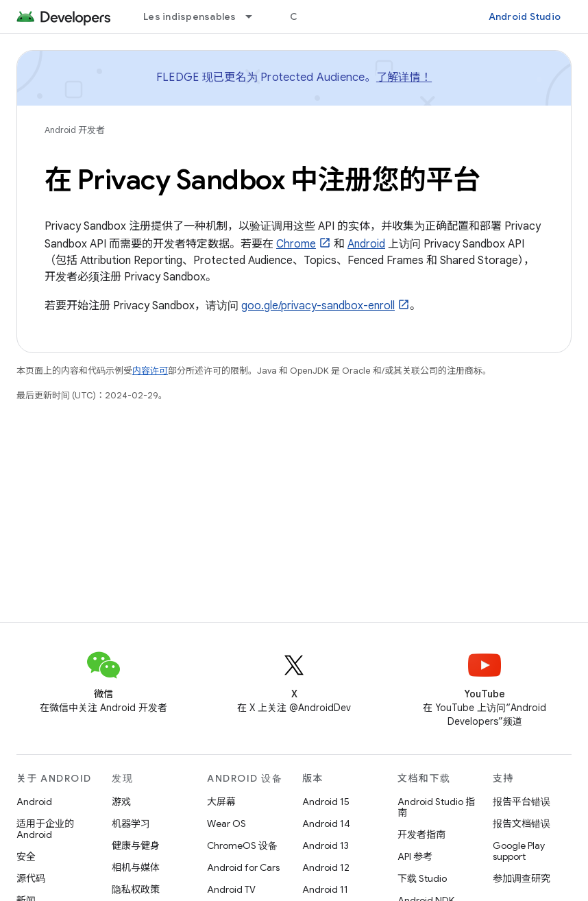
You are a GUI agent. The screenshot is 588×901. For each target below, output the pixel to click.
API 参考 (415, 856)
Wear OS (226, 824)
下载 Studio (422, 878)
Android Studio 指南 (436, 807)
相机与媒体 (136, 867)
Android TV (231, 889)
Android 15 (326, 802)
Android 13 (326, 845)
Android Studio (525, 16)
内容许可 (150, 371)
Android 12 (326, 867)
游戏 (121, 802)
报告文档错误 (522, 824)
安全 (26, 856)
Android (366, 244)
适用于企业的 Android (45, 829)
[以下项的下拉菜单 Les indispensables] (255, 16)
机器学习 (131, 824)
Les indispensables (190, 16)
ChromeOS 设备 (242, 845)
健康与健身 (136, 845)
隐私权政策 (136, 889)
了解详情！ (404, 77)
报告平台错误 (522, 802)
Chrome (296, 244)
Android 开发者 (75, 130)
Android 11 (325, 889)
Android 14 (326, 824)
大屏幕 (221, 802)
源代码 (31, 878)
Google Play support (519, 851)
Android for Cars (243, 867)
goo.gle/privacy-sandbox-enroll (318, 306)
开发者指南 (421, 834)
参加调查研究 (522, 878)
